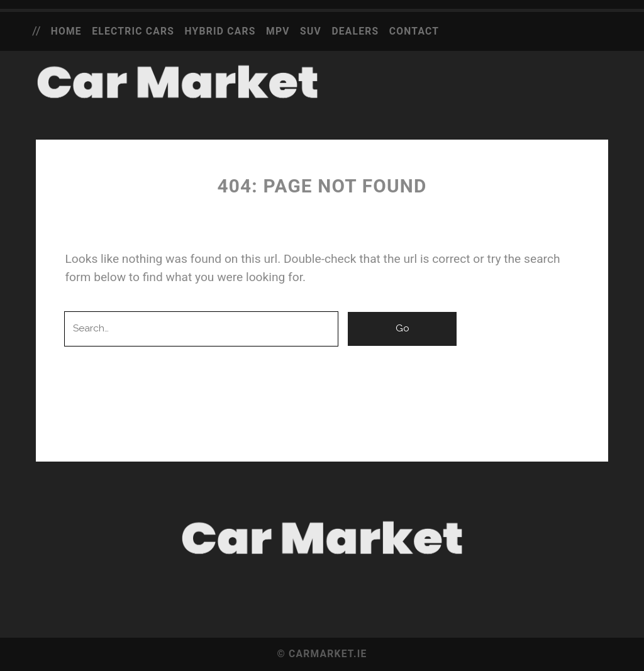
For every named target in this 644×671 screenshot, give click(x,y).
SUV (311, 31)
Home (66, 31)
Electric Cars (133, 31)
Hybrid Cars (220, 31)
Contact (414, 31)
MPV (278, 31)
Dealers (355, 31)
